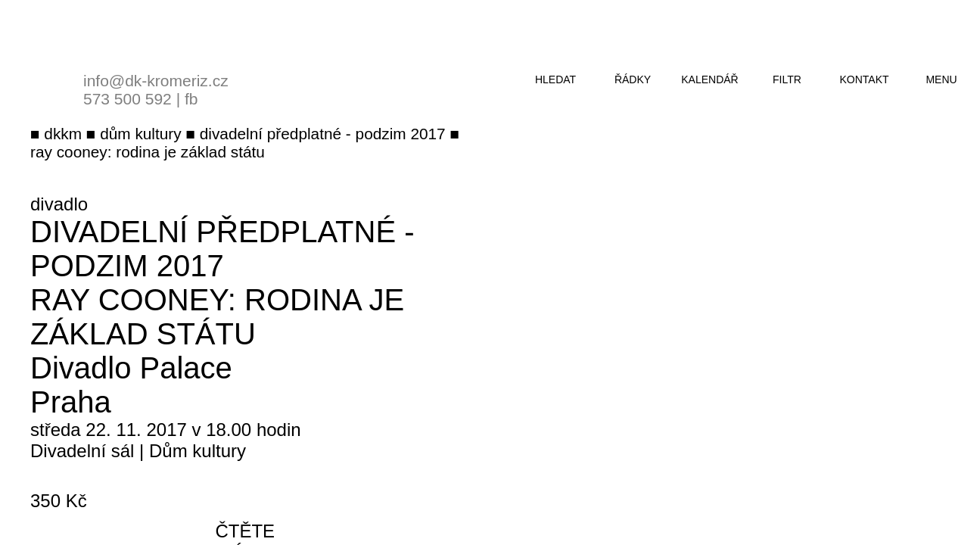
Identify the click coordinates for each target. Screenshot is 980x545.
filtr (787, 79)
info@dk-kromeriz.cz (156, 81)
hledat (555, 79)
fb (191, 99)
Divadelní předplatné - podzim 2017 (222, 249)
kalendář (709, 79)
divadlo (59, 204)
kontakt (864, 79)
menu (941, 79)
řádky (633, 79)
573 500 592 (128, 99)
